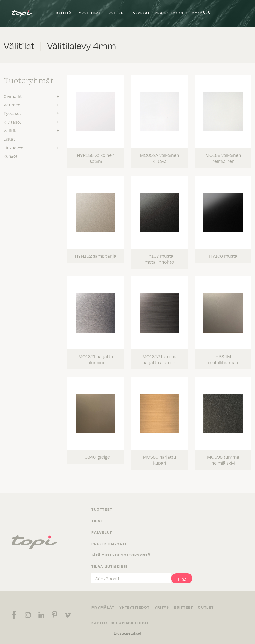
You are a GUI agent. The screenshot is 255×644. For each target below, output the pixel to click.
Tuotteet (116, 13)
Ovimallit (13, 96)
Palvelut (140, 13)
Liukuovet (13, 148)
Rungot (11, 156)
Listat (9, 139)
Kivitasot (13, 122)
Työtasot (12, 113)
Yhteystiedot (134, 607)
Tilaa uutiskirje (110, 566)
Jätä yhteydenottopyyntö (121, 555)
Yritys (162, 607)
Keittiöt (65, 13)
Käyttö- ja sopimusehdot (120, 623)
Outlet (206, 607)
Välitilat (12, 130)
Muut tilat (90, 13)
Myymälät (202, 13)
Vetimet (12, 105)
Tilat (97, 521)
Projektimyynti (171, 13)
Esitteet (184, 607)
